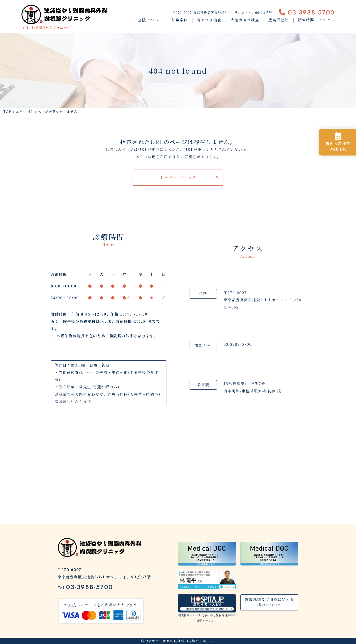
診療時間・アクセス (316, 20)
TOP (7, 112)
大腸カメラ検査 (245, 20)
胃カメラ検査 (209, 20)
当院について (150, 20)
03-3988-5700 (307, 12)
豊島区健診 (279, 20)
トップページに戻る (178, 178)
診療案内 (180, 20)
